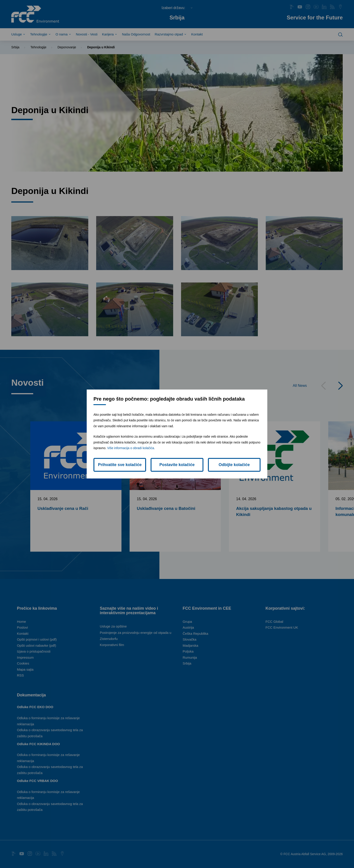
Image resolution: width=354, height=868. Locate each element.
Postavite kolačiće (177, 465)
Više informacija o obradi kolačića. (131, 448)
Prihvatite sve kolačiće (120, 465)
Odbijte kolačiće (234, 465)
